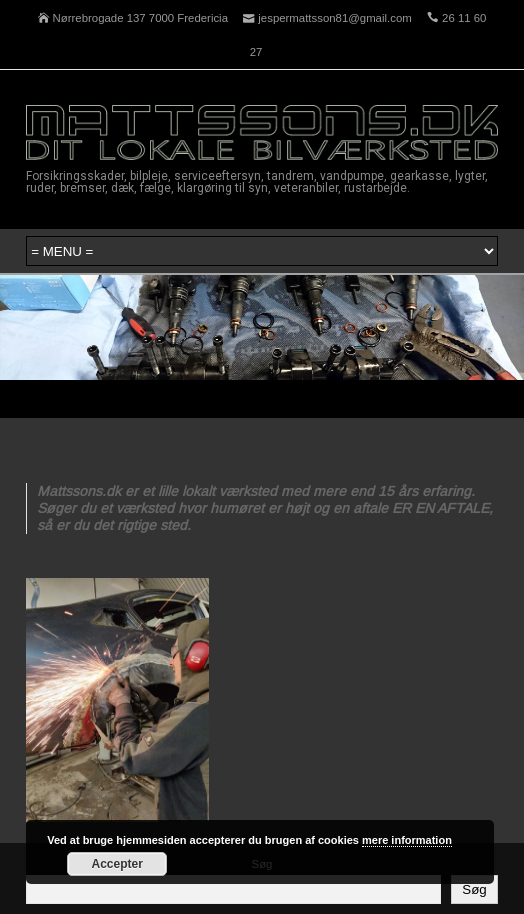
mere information (407, 840)
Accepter (117, 864)
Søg (474, 889)
